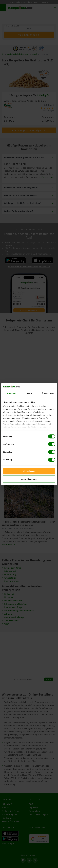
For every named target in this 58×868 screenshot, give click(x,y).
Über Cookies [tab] (48, 393)
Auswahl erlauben (29, 479)
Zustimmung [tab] (10, 393)
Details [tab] (29, 393)
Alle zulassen (29, 471)
